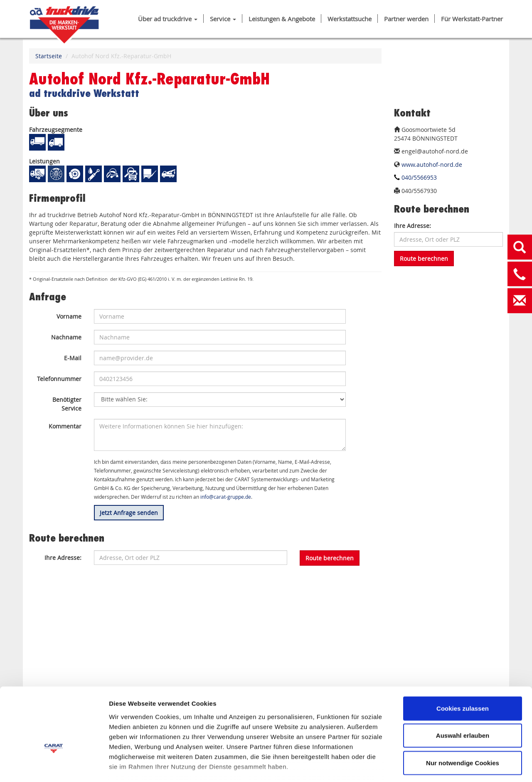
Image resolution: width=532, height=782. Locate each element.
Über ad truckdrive (168, 19)
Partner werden (406, 19)
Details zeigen (442, 766)
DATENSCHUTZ (183, 733)
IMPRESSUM (129, 733)
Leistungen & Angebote (282, 19)
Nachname (66, 337)
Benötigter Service (67, 404)
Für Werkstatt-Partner (472, 19)
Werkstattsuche (350, 19)
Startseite (49, 56)
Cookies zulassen (463, 655)
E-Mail (73, 358)
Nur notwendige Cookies (463, 709)
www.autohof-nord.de (432, 165)
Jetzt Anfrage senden (129, 513)
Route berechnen (424, 259)
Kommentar (65, 426)
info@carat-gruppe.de (226, 497)
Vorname (69, 316)
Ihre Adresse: (413, 226)
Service (223, 19)
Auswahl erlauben (463, 682)
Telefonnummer (59, 379)
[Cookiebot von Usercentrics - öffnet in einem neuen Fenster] (54, 766)
